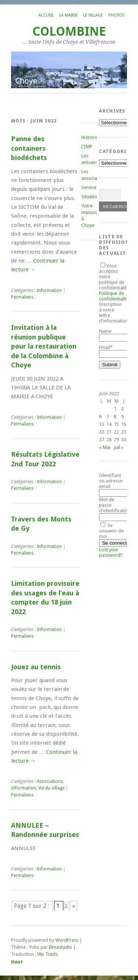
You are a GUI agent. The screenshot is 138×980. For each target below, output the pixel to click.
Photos (116, 15)
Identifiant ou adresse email (111, 481)
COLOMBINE (69, 31)
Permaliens (22, 297)
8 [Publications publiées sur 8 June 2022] (115, 416)
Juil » (118, 447)
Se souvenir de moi (111, 531)
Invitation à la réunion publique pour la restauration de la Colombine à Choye (44, 346)
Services (90, 187)
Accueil (46, 15)
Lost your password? (111, 552)
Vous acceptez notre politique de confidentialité (114, 282)
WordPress (67, 940)
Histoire (89, 137)
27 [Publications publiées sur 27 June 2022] (102, 440)
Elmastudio (61, 947)
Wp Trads (47, 954)
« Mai (105, 447)
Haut (17, 962)
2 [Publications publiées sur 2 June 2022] (122, 409)
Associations (50, 781)
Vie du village (51, 788)
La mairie (69, 15)
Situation (91, 197)
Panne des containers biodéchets (29, 148)
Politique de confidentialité (114, 296)
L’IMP (87, 147)
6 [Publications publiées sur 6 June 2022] (100, 416)
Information (49, 291)
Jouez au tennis (36, 667)
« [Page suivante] (74, 906)
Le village (93, 15)
